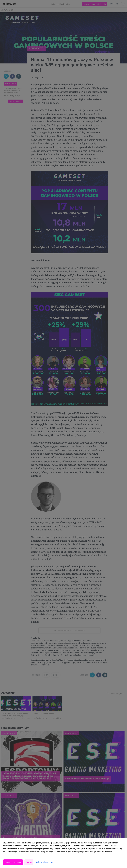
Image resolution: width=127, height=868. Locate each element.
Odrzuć (29, 862)
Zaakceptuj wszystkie (13, 862)
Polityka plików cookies (45, 862)
